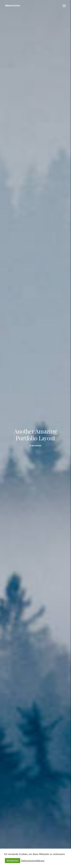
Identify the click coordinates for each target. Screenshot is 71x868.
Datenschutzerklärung (33, 861)
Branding (37, 435)
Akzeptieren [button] (13, 861)
